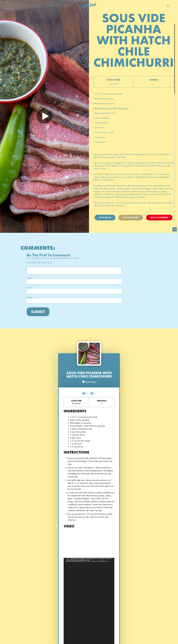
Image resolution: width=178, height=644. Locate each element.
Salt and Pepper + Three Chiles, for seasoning (111, 108)
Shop (67, 6)
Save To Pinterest (159, 218)
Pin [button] (93, 394)
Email (30, 288)
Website (30, 297)
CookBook (37, 6)
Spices (48, 6)
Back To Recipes (131, 218)
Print (85, 394)
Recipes (25, 6)
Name (30, 278)
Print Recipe (105, 218)
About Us (13, 6)
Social (58, 6)
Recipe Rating (32, 262)
